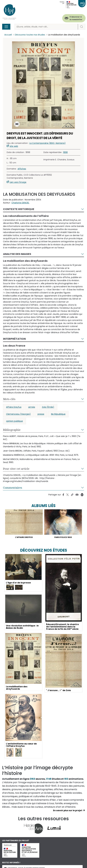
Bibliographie (12, 430)
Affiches (22, 169)
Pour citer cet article (16, 469)
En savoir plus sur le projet (68, 810)
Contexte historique (19, 209)
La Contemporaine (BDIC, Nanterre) (48, 143)
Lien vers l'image (18, 182)
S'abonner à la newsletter (76, 18)
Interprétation (14, 339)
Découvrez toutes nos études (30, 35)
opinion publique (14, 421)
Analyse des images (17, 254)
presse (41, 414)
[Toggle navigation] (6, 27)
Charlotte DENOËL (20, 203)
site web (14, 146)
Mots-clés (9, 399)
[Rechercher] (46, 27)
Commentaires (13, 488)
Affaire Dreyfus (14, 407)
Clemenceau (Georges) (18, 414)
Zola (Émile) (48, 407)
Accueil (8, 35)
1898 (65, 152)
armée (32, 407)
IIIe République (58, 414)
